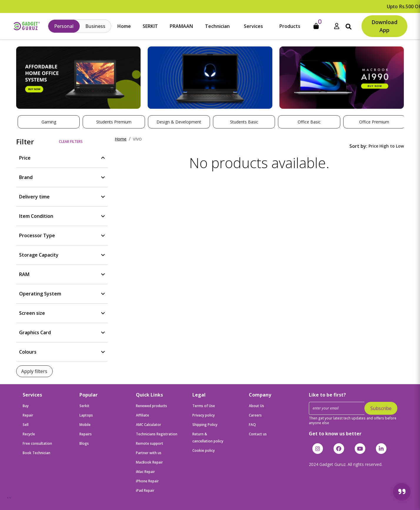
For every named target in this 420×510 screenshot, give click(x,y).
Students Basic (244, 122)
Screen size (32, 313)
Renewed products (151, 406)
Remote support (150, 443)
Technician (217, 26)
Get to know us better (335, 434)
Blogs (84, 443)
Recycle (29, 434)
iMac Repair (145, 472)
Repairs (86, 434)
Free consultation (37, 443)
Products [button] (290, 26)
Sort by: (358, 146)
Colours (28, 352)
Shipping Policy (205, 425)
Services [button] (253, 26)
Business (95, 26)
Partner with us (149, 453)
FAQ (252, 425)
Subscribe (381, 408)
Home (124, 26)
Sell (26, 425)
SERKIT (150, 26)
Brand (26, 177)
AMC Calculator (149, 425)
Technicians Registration (157, 434)
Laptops (86, 415)
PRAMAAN (181, 26)
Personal (64, 26)
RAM (24, 274)
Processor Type (37, 235)
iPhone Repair (147, 481)
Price (25, 158)
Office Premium (374, 122)
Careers (255, 415)
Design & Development (179, 122)
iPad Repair (145, 490)
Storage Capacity (39, 255)
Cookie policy (204, 450)
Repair (28, 415)
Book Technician (36, 453)
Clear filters (71, 142)
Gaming (49, 122)
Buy (26, 406)
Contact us (258, 434)
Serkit (84, 406)
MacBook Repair (149, 462)
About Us (256, 406)
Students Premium (114, 122)
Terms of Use (204, 406)
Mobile (85, 425)
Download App (384, 26)
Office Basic (309, 122)
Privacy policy (204, 415)
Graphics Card (35, 332)
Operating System (40, 294)
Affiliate (142, 415)
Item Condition (36, 216)
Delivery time (34, 197)
